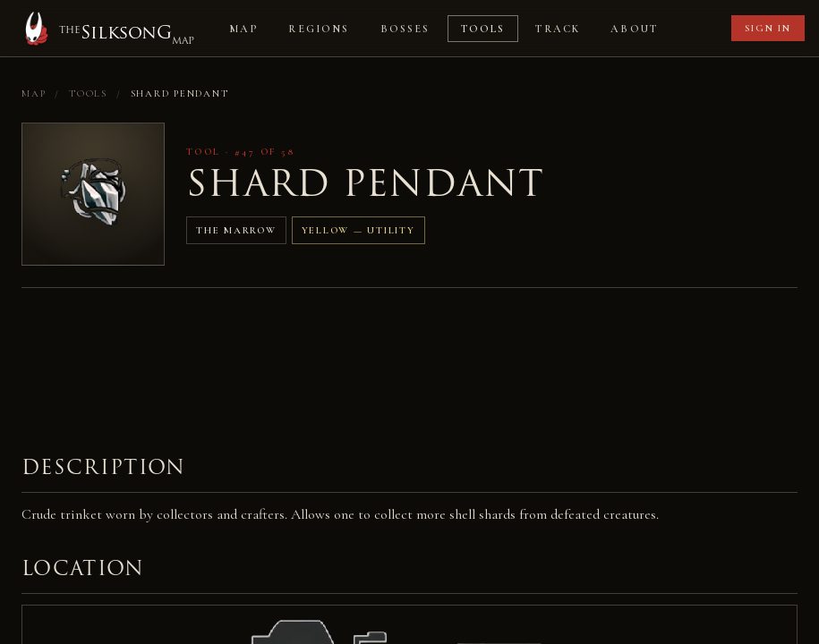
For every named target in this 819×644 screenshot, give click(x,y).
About (634, 29)
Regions (319, 29)
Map (243, 29)
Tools (483, 29)
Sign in (768, 28)
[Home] (106, 29)
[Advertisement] (347, 357)
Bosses (405, 29)
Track (558, 29)
